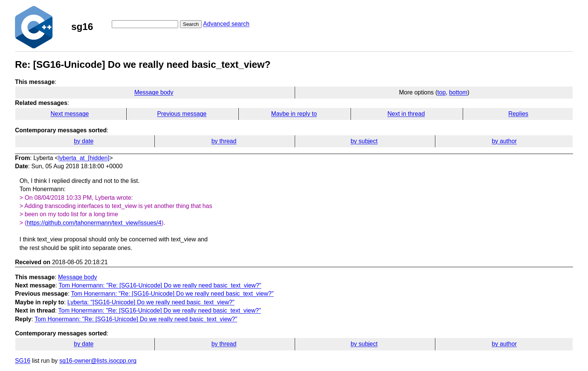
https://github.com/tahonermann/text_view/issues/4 (94, 223)
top (441, 92)
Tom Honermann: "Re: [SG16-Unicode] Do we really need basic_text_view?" (160, 285)
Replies (518, 114)
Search (191, 24)
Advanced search (226, 24)
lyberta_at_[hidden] (84, 158)
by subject (364, 141)
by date (84, 141)
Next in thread (406, 114)
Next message (70, 114)
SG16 (23, 361)
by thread (224, 141)
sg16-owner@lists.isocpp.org (98, 361)
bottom (458, 92)
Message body (154, 92)
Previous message (182, 114)
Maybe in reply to (294, 114)
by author (504, 141)
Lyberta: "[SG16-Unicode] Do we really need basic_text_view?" (151, 302)
